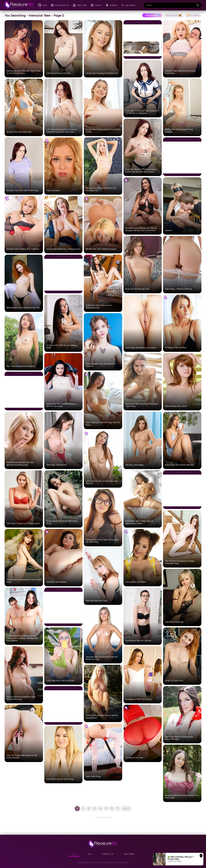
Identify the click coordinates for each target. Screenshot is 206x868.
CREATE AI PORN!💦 (152, 15)
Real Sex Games (173, 15)
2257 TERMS (129, 854)
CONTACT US (108, 854)
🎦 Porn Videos (193, 15)
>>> (126, 808)
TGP (89, 854)
